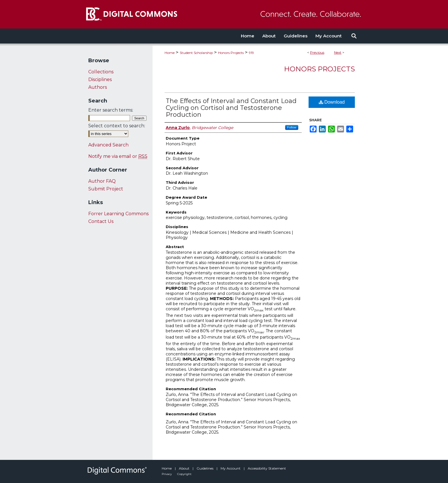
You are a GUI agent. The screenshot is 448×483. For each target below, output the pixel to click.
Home (170, 53)
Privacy (167, 474)
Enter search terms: (111, 110)
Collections (101, 72)
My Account (231, 468)
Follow (292, 127)
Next (338, 52)
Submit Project (106, 189)
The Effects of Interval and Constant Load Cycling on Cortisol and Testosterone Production (231, 108)
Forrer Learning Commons (118, 214)
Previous (317, 52)
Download (332, 102)
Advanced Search (108, 145)
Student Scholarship (196, 53)
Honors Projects (231, 53)
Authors (98, 87)
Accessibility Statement (267, 468)
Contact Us (101, 221)
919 (251, 53)
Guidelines (205, 468)
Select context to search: (117, 126)
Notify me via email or (118, 156)
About (185, 468)
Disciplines (100, 80)
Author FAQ (102, 181)
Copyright (184, 474)
